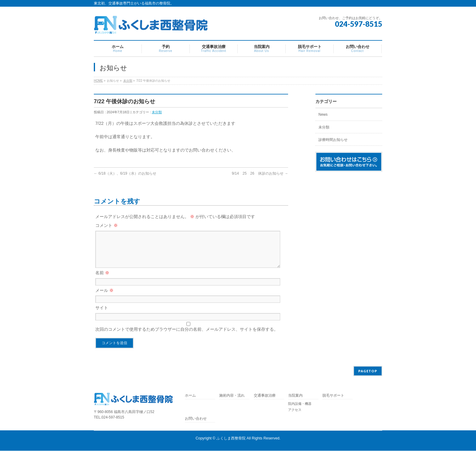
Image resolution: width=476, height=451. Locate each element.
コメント (107, 225)
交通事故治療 (265, 396)
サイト (102, 315)
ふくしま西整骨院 (231, 439)
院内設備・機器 (300, 404)
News (323, 114)
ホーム (190, 396)
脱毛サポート (335, 396)
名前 (102, 280)
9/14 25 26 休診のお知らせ (260, 173)
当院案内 (295, 396)
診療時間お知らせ (333, 140)
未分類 (128, 81)
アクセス (295, 410)
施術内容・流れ (232, 396)
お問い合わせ (196, 419)
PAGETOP (368, 371)
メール (104, 298)
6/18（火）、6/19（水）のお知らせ (125, 173)
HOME (98, 81)
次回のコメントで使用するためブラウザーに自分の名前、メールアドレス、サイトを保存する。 (187, 337)
